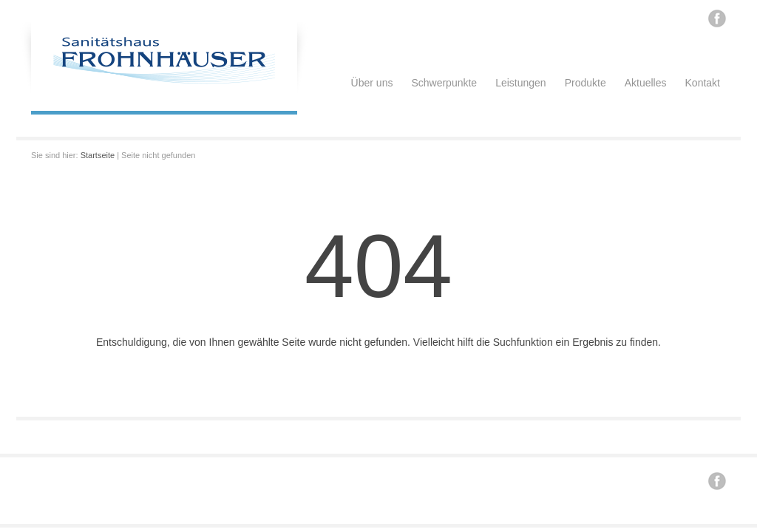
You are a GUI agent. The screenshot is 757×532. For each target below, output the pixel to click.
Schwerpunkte (444, 83)
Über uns (372, 83)
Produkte (585, 83)
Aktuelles (646, 83)
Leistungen (521, 83)
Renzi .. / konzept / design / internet (235, 479)
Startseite (98, 155)
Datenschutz (375, 479)
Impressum (325, 479)
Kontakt (703, 83)
